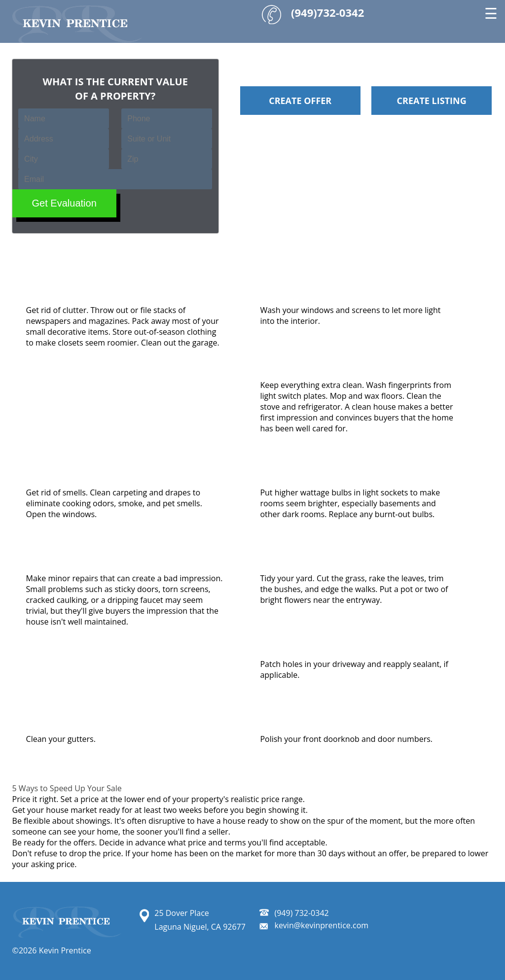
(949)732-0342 (327, 12)
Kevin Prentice (64, 950)
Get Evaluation (64, 203)
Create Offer (300, 101)
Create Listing (432, 101)
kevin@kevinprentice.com (321, 925)
